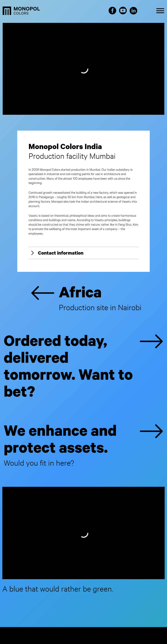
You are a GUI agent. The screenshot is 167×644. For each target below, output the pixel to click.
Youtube (123, 11)
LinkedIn (133, 11)
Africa (86, 298)
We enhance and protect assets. (83, 444)
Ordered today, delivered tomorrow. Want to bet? (83, 367)
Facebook (112, 11)
